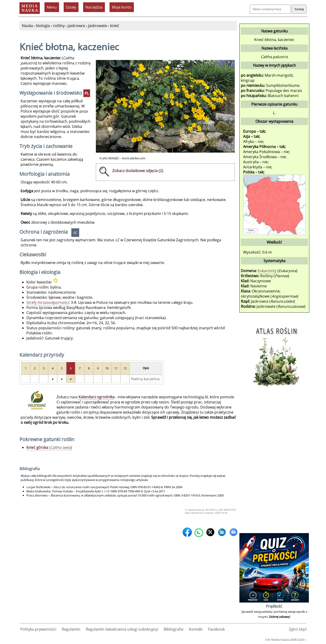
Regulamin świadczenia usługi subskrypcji (122, 629)
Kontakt (196, 629)
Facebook (216, 629)
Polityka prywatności (38, 629)
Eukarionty (267, 271)
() (49, 447)
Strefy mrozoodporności (48, 302)
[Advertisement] (274, 462)
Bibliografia (174, 629)
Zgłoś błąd (298, 629)
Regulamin (71, 629)
